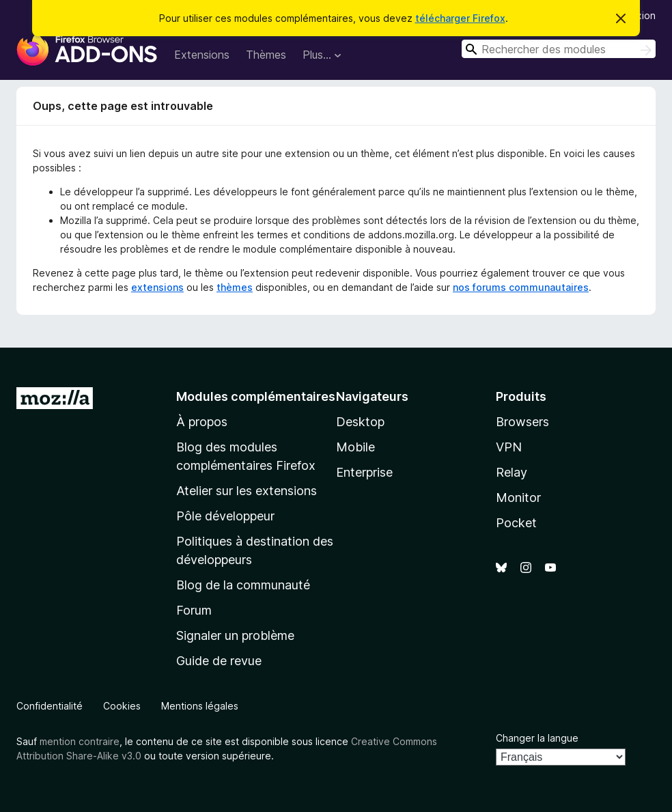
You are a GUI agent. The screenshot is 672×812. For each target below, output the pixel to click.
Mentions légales (200, 706)
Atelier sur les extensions (247, 491)
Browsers (522, 422)
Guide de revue (219, 661)
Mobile (355, 447)
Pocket (516, 523)
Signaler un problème (235, 635)
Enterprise (364, 472)
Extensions (202, 55)
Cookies (122, 706)
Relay (512, 472)
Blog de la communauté (243, 585)
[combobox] (559, 49)
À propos (202, 422)
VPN (509, 447)
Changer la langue (537, 738)
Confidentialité (50, 706)
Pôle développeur (225, 516)
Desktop (360, 422)
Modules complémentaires (256, 396)
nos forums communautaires (521, 287)
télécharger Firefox (460, 18)
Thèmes (266, 55)
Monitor (518, 498)
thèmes (235, 287)
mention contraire (80, 741)
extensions (157, 287)
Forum (194, 610)
